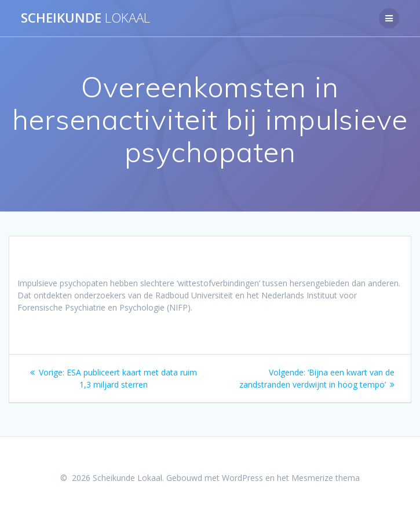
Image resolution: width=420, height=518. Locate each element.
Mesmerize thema (326, 478)
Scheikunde (85, 18)
